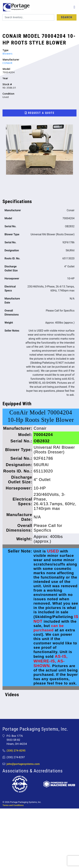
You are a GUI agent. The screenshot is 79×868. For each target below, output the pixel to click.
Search (67, 17)
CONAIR (7, 63)
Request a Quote (40, 113)
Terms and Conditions (13, 805)
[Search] (28, 17)
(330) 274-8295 (16, 751)
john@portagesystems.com (23, 764)
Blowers (8, 54)
